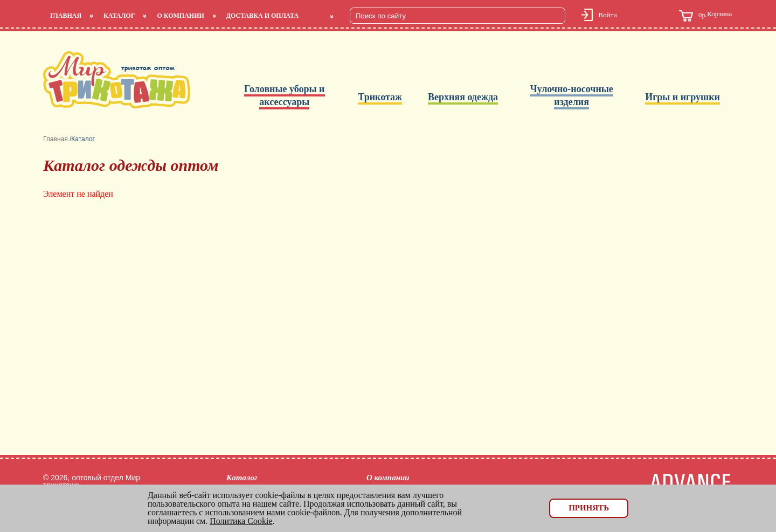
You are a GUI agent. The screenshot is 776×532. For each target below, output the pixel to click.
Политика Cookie (241, 521)
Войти (608, 15)
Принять (589, 508)
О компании (180, 16)
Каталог (119, 16)
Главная (66, 16)
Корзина (705, 16)
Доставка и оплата (262, 16)
